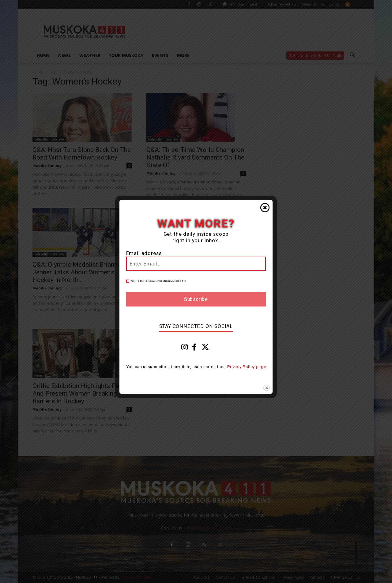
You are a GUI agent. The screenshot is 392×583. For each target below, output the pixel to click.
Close (265, 208)
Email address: (145, 253)
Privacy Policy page (247, 367)
